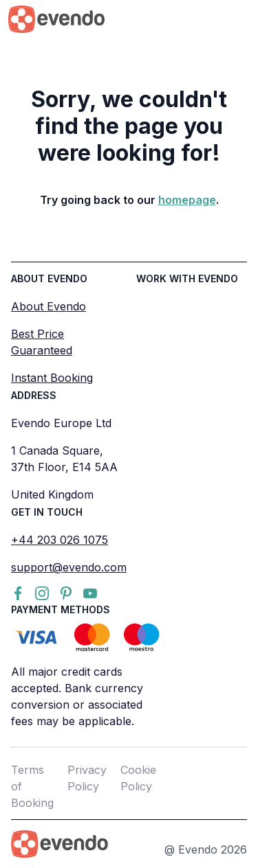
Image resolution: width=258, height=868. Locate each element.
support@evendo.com (69, 567)
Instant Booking (52, 378)
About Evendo (49, 306)
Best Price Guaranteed (42, 342)
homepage (187, 200)
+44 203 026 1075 (60, 540)
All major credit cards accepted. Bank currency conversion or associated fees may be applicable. (77, 696)
